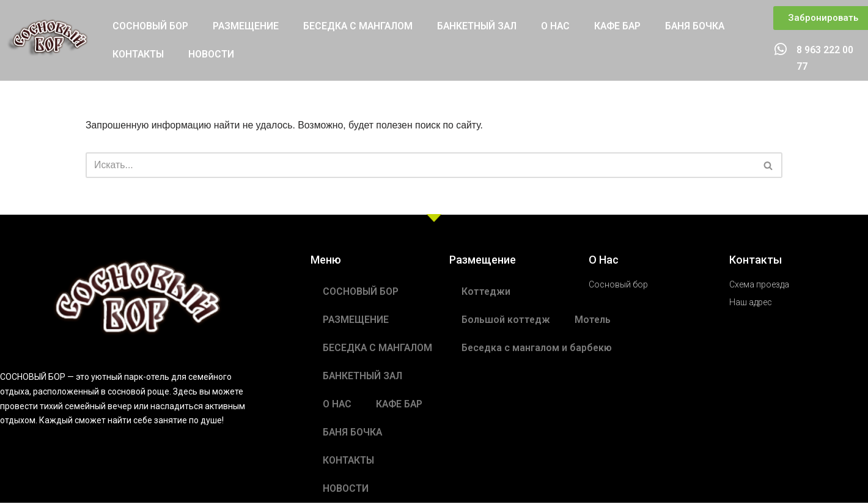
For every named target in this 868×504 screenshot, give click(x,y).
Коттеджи (486, 293)
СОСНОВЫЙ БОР (151, 27)
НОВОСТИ (212, 55)
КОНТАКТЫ (139, 55)
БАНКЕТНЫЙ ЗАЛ (482, 27)
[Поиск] (420, 166)
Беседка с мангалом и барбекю (538, 349)
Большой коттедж (506, 321)
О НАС (562, 27)
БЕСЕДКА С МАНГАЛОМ (360, 27)
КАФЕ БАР (625, 27)
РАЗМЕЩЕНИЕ (247, 27)
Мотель (594, 321)
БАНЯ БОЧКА (703, 27)
